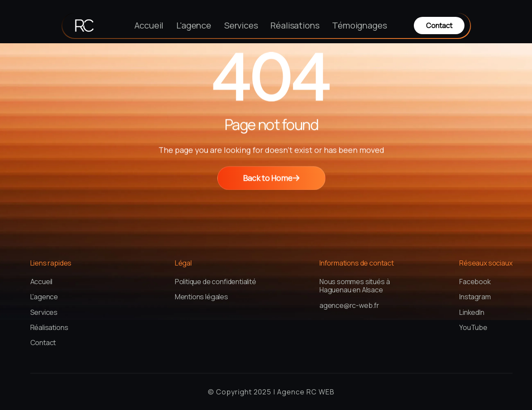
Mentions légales (202, 297)
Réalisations (295, 25)
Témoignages (359, 25)
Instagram (475, 297)
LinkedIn (472, 312)
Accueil (149, 25)
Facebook (475, 282)
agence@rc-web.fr (349, 306)
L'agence (194, 25)
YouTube (473, 328)
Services (241, 25)
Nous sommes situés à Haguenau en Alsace (355, 286)
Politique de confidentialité (216, 282)
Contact (43, 343)
